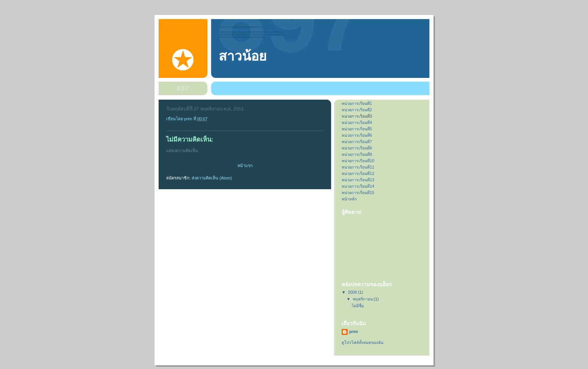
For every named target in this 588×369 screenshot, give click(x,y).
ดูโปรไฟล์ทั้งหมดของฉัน (362, 342)
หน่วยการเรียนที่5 (357, 129)
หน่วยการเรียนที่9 (357, 154)
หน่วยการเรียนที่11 (358, 167)
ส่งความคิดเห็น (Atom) (212, 178)
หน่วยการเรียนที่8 (357, 148)
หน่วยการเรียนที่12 (358, 173)
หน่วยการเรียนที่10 (358, 161)
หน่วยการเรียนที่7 (357, 142)
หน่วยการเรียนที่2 (357, 110)
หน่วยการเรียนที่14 (358, 186)
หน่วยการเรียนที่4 (357, 123)
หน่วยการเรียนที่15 (358, 193)
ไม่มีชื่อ (358, 306)
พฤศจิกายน (363, 299)
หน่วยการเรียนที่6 (357, 135)
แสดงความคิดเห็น (182, 151)
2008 (353, 292)
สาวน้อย (243, 56)
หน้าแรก (245, 166)
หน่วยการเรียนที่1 (357, 103)
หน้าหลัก (349, 199)
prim (353, 332)
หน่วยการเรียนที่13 (358, 180)
